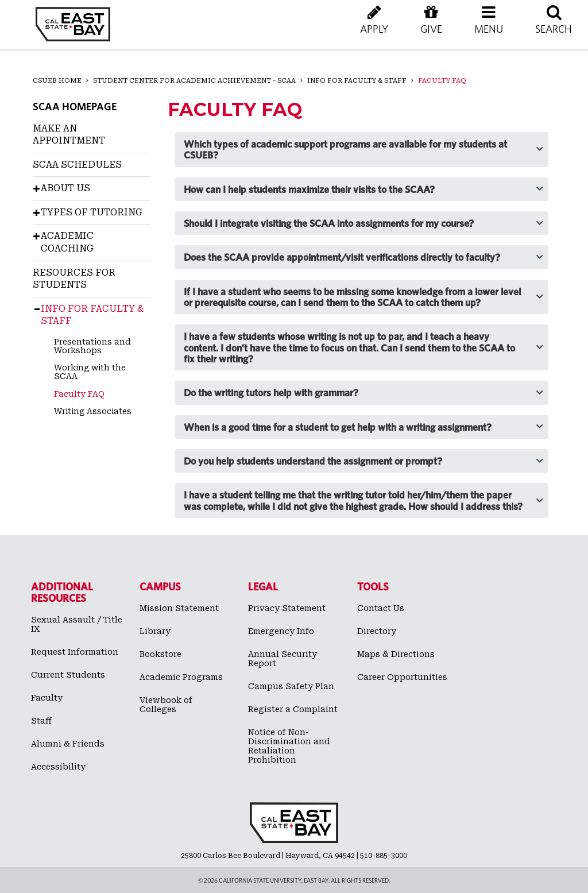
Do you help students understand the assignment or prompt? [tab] (313, 461)
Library (155, 631)
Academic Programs (181, 677)
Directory (377, 631)
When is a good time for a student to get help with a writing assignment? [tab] (338, 427)
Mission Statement (179, 608)
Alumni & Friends (68, 744)
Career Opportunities (402, 677)
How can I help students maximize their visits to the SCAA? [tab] (309, 189)
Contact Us (381, 608)
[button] (489, 29)
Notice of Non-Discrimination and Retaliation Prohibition (289, 746)
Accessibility (58, 767)
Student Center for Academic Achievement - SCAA (194, 81)
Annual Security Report (283, 659)
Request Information (75, 652)
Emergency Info (281, 631)
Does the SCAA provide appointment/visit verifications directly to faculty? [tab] (342, 257)
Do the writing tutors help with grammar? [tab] (271, 393)
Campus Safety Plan (291, 686)
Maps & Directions (396, 654)
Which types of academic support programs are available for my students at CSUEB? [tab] (345, 149)
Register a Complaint (293, 709)
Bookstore (160, 654)
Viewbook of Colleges (166, 705)
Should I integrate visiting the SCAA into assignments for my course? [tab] (329, 223)
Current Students (68, 675)
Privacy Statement (287, 608)
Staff (41, 721)
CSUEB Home (57, 81)
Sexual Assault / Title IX (77, 624)
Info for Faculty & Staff (357, 81)
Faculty (47, 698)
